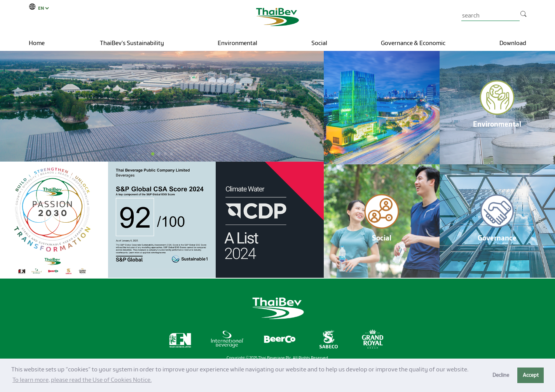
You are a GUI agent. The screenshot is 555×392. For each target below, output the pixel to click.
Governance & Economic (413, 43)
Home (37, 43)
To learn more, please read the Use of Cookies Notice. (82, 380)
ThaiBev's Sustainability (132, 43)
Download (513, 43)
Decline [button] (501, 375)
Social (319, 43)
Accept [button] (531, 375)
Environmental (237, 43)
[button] (153, 154)
